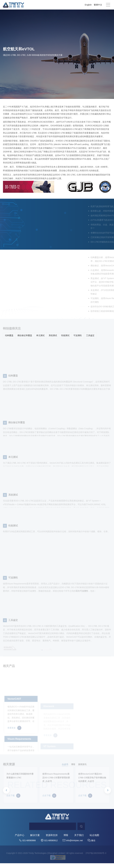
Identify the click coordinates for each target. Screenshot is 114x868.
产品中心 (20, 840)
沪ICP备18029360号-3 (96, 858)
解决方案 (35, 840)
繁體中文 (98, 5)
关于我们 (79, 840)
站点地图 (94, 840)
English (88, 5)
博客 (66, 840)
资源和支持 (52, 840)
